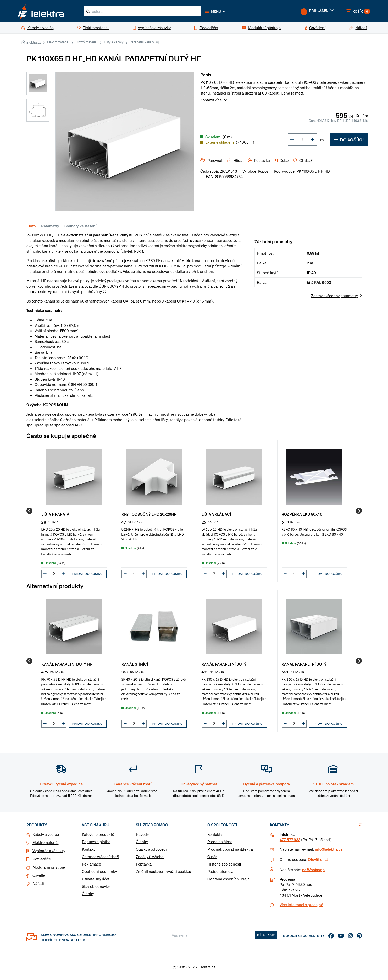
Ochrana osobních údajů (229, 879)
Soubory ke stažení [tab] (80, 226)
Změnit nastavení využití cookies (163, 871)
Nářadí (38, 883)
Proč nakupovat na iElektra (230, 849)
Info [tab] (32, 226)
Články (88, 894)
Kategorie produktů (98, 834)
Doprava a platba (96, 842)
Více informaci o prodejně (301, 905)
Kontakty (215, 834)
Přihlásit (266, 935)
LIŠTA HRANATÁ (55, 514)
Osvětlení (41, 875)
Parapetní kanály (142, 42)
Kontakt (88, 849)
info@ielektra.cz (329, 849)
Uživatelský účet (96, 879)
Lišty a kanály (114, 42)
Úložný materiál (86, 42)
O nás (212, 857)
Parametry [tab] (50, 226)
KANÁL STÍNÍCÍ (135, 664)
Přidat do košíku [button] (87, 574)
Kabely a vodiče (46, 834)
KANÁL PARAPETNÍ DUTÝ (224, 664)
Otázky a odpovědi (151, 849)
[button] (217, 11)
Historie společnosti (224, 864)
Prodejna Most (220, 842)
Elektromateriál (58, 42)
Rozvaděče (42, 859)
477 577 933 (290, 840)
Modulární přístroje (49, 867)
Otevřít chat (318, 859)
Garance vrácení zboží (100, 857)
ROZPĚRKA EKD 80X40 (302, 514)
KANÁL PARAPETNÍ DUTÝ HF (67, 664)
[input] (54, 574)
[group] (74, 511)
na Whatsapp (313, 870)
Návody (142, 834)
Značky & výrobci (150, 857)
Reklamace (91, 864)
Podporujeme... (220, 871)
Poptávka (144, 864)
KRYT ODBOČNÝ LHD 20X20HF (149, 514)
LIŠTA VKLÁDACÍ (216, 514)
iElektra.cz (33, 43)
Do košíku (349, 140)
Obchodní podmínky (99, 871)
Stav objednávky (96, 886)
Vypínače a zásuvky (49, 851)
